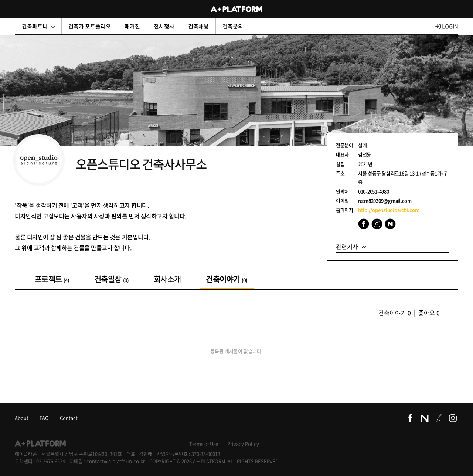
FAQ (44, 418)
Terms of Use (204, 444)
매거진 (132, 26)
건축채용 (198, 26)
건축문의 (233, 26)
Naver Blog (390, 224)
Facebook (364, 224)
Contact (69, 418)
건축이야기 (227, 279)
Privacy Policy (243, 444)
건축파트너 (39, 26)
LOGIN (447, 26)
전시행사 (164, 26)
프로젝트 (52, 279)
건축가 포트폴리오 (90, 26)
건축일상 (111, 279)
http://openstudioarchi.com (389, 210)
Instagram (377, 224)
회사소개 (167, 279)
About (22, 418)
